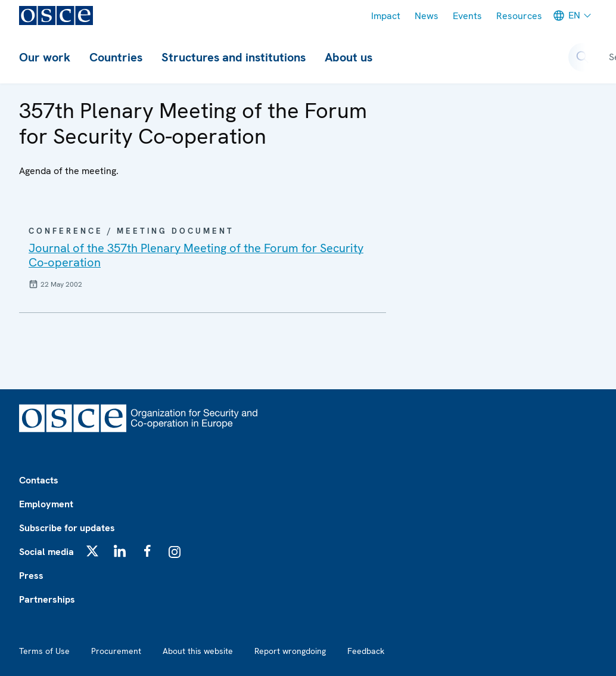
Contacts (39, 480)
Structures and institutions (234, 57)
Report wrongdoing (290, 651)
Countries (116, 57)
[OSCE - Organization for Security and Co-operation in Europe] (56, 15)
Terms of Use (44, 651)
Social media (46, 552)
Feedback (366, 651)
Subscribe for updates (67, 528)
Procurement (116, 651)
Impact (386, 16)
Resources (519, 16)
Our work (45, 57)
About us (349, 57)
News (427, 16)
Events (467, 16)
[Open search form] (583, 57)
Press (31, 576)
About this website (198, 651)
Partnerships (47, 599)
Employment (46, 504)
